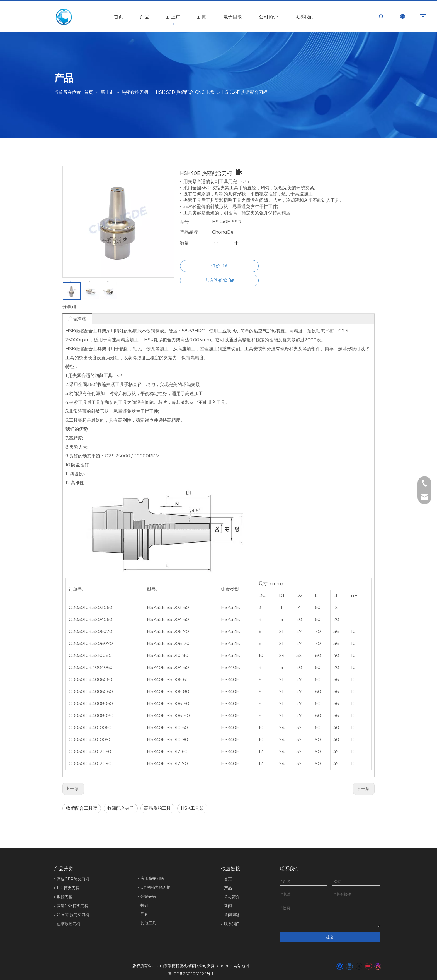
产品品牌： (191, 232)
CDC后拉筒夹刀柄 (73, 915)
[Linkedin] (349, 962)
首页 (118, 17)
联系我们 (304, 17)
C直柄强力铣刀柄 (156, 887)
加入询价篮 (219, 280)
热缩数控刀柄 (69, 924)
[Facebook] (340, 962)
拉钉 (144, 905)
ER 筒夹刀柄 (68, 888)
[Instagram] (378, 962)
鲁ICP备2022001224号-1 (191, 969)
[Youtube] (368, 962)
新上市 (173, 17)
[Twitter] (359, 962)
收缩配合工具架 (82, 808)
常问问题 (232, 915)
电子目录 (233, 17)
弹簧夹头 (148, 896)
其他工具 (148, 923)
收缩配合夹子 (121, 808)
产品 (145, 17)
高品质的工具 (157, 808)
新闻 (202, 17)
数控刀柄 (65, 897)
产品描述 (77, 319)
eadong (225, 962)
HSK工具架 (192, 808)
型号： (187, 222)
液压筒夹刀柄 (152, 878)
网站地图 (241, 962)
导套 (144, 914)
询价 (219, 266)
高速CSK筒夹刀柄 (73, 906)
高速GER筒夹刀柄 (73, 879)
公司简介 (268, 17)
